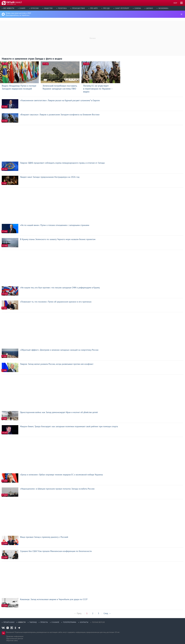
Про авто (94, 8)
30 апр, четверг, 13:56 (11, 4)
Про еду (106, 8)
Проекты (44, 622)
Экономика (163, 8)
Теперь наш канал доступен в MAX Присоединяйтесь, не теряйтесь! (18, 14)
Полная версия (98, 622)
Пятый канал (9, 622)
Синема (138, 8)
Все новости (9, 8)
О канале (55, 622)
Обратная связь (12, 640)
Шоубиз (150, 8)
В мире (22, 8)
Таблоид (33, 622)
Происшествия (78, 8)
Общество (48, 8)
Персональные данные (15, 638)
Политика (62, 8)
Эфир (175, 3)
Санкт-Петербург (122, 8)
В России (35, 8)
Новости (22, 622)
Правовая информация (15, 636)
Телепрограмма (70, 622)
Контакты (84, 622)
